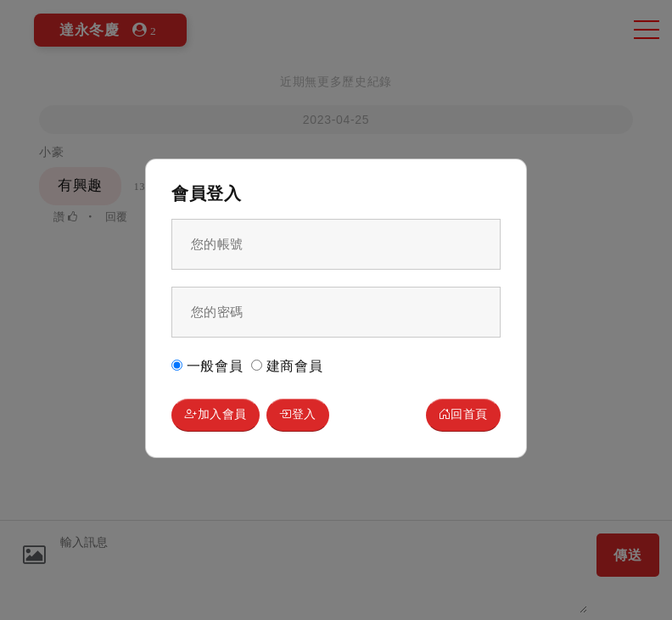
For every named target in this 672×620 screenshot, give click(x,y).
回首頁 (459, 415)
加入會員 (221, 415)
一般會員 (207, 365)
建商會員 (287, 365)
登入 (312, 415)
